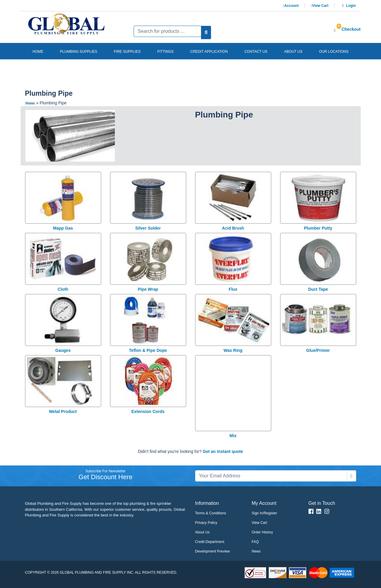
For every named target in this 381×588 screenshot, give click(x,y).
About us (293, 52)
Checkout (351, 29)
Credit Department (210, 542)
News (256, 551)
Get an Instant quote (223, 451)
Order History (262, 532)
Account (291, 6)
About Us (202, 532)
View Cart (320, 6)
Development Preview (213, 551)
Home (38, 52)
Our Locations (334, 52)
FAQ (255, 542)
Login (351, 6)
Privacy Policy (206, 523)
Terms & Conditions (211, 513)
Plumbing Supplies (79, 52)
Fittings (165, 52)
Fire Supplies (127, 52)
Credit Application (209, 52)
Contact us (256, 52)
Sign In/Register (264, 513)
